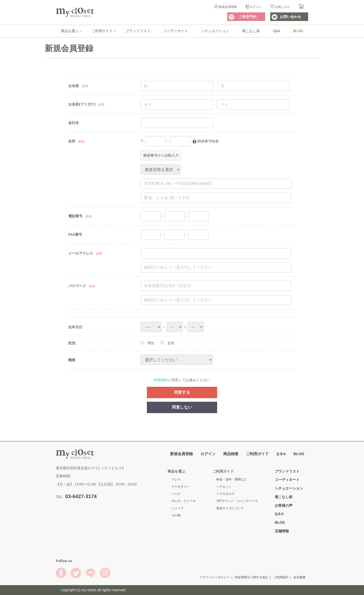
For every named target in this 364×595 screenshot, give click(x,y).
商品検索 (231, 453)
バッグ (176, 494)
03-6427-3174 (81, 496)
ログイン (256, 7)
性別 (72, 343)
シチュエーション (215, 31)
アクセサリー (180, 486)
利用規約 (161, 380)
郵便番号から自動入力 (161, 155)
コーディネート (176, 31)
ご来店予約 (247, 17)
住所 (72, 141)
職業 (72, 360)
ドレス (176, 479)
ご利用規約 (281, 577)
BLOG (298, 31)
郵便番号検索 (208, 141)
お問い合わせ (290, 17)
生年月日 (75, 327)
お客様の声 (284, 505)
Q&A (277, 31)
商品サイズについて (230, 508)
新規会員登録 (228, 7)
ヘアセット (224, 486)
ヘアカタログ (225, 494)
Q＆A (281, 453)
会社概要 (300, 577)
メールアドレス (81, 253)
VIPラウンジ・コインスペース (237, 501)
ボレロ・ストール (184, 501)
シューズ (177, 508)
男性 (147, 343)
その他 (176, 515)
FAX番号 (75, 235)
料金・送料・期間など (232, 479)
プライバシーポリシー (215, 577)
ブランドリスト (138, 31)
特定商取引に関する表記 (252, 577)
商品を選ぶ (70, 31)
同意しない (182, 407)
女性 (167, 343)
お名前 (74, 86)
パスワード (77, 286)
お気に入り (282, 7)
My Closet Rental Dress (75, 12)
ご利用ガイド (102, 31)
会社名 (74, 123)
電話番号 (75, 216)
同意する (182, 392)
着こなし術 (251, 31)
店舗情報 (282, 531)
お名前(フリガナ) (82, 104)
